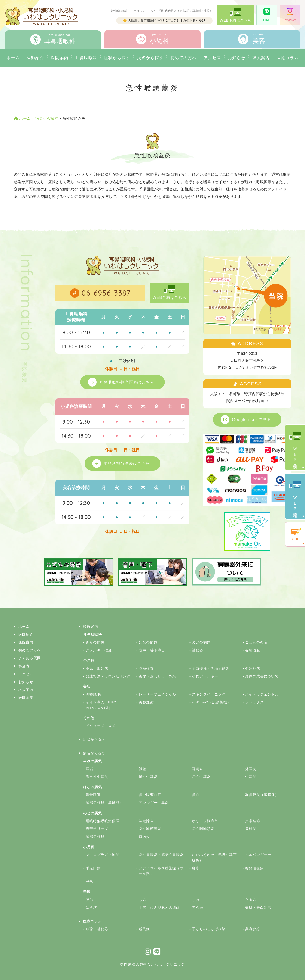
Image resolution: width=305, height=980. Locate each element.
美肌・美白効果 (258, 908)
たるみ (251, 900)
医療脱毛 (93, 694)
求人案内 (261, 58)
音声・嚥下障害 (152, 650)
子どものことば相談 (209, 929)
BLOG (295, 534)
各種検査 (253, 650)
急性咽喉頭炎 (203, 829)
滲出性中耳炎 (97, 777)
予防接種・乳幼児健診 (211, 668)
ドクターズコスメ (101, 726)
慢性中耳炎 (148, 777)
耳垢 (89, 769)
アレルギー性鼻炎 (154, 803)
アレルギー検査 (99, 650)
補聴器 (198, 650)
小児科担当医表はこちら (127, 464)
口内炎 (144, 837)
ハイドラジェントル (262, 694)
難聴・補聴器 (97, 929)
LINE (267, 15)
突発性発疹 (255, 868)
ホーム (13, 58)
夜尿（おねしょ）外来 (157, 676)
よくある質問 (30, 658)
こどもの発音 (256, 642)
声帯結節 (253, 821)
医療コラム (93, 921)
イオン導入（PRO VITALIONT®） (101, 705)
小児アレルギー (205, 676)
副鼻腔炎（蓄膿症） (262, 795)
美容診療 (253, 929)
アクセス (212, 58)
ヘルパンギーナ (258, 855)
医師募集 (26, 698)
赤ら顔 (198, 908)
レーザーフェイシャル (157, 694)
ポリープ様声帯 (205, 821)
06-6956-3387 (106, 293)
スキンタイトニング (209, 694)
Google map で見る (252, 420)
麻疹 (196, 868)
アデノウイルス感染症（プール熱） (161, 871)
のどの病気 (201, 642)
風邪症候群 (95, 837)
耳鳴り (198, 769)
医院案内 (60, 58)
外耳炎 (251, 769)
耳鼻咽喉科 (86, 58)
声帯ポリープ (97, 829)
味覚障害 (146, 821)
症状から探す (117, 58)
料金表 (24, 666)
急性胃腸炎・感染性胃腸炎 (161, 855)
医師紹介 (35, 58)
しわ (196, 900)
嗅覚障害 (93, 795)
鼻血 (196, 795)
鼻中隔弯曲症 (150, 795)
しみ (143, 900)
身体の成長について (262, 676)
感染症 (144, 929)
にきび (91, 908)
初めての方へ (30, 650)
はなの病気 (148, 642)
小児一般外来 (97, 668)
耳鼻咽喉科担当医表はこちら (127, 382)
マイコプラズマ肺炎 (102, 855)
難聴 (143, 769)
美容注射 (146, 702)
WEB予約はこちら (236, 15)
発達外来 (253, 668)
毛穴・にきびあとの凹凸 (159, 908)
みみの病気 (95, 642)
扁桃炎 (251, 829)
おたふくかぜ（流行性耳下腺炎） (214, 858)
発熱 (89, 882)
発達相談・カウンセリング (108, 676)
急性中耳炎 (201, 777)
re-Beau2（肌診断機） (211, 702)
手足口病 (93, 868)
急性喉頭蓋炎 (150, 829)
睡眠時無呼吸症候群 (102, 821)
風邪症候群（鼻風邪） (104, 803)
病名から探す (150, 58)
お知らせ (237, 58)
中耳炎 (251, 777)
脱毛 (89, 900)
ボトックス (255, 702)
